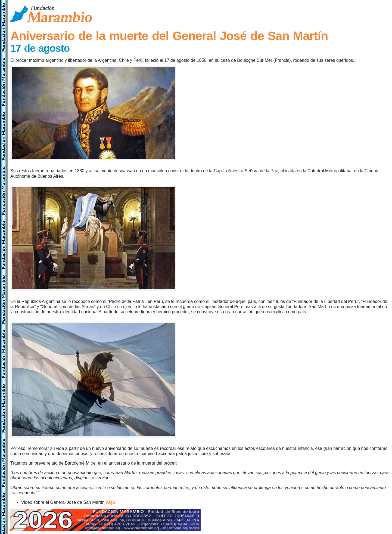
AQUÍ (111, 502)
